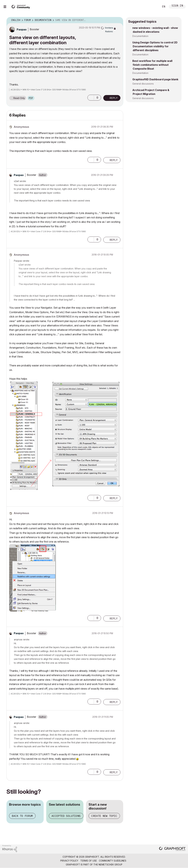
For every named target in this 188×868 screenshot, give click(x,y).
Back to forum (22, 816)
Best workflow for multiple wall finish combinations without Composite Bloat (152, 65)
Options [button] (119, 20)
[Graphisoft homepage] (172, 849)
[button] (91, 98)
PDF (31, 98)
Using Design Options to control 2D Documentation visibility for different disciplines (155, 46)
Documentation (140, 36)
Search (154, 7)
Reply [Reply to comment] (114, 160)
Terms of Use (89, 861)
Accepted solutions (66, 816)
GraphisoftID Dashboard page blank (155, 79)
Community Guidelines (113, 861)
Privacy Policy (69, 861)
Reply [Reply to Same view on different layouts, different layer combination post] (114, 98)
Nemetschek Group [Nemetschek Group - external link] (110, 865)
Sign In (177, 6)
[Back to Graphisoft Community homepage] (21, 6)
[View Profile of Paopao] (22, 29)
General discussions (143, 84)
